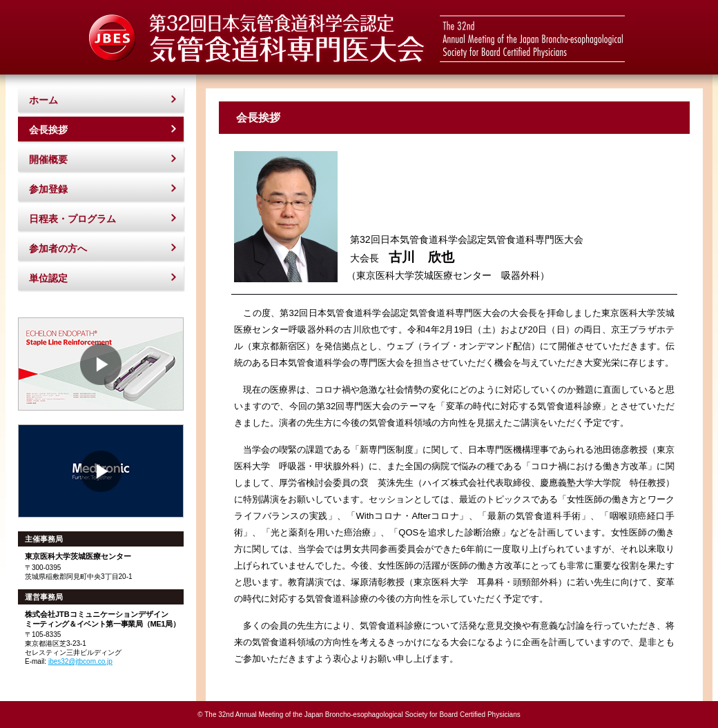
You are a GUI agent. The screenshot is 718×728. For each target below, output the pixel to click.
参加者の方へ (58, 248)
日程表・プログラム (72, 219)
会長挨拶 (48, 130)
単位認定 (48, 278)
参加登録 (48, 189)
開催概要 (48, 159)
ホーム (43, 100)
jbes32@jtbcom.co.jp (80, 661)
